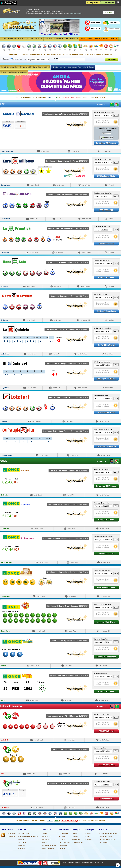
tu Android (89, 839)
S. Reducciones (77, 842)
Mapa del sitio (103, 842)
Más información (76, 13)
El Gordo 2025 (47, 836)
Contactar (22, 848)
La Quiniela (63, 845)
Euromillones (64, 833)
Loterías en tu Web (75, 67)
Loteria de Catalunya (69, 97)
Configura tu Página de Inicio (28, 836)
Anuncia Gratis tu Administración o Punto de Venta (100, 39)
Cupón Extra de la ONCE (41, 67)
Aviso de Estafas (88, 67)
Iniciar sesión (108, 3)
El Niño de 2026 (26, 67)
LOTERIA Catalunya (49, 845)
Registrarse (93, 3)
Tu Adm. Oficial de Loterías (108, 833)
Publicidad (55, 67)
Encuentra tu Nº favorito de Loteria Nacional (62, 39)
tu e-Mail (88, 833)
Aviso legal (22, 842)
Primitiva (62, 836)
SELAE (50, 97)
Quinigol (62, 848)
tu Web (88, 836)
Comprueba (106, 137)
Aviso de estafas (24, 833)
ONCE (56, 97)
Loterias (75, 833)
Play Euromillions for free (107, 839)
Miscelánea (76, 839)
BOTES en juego (48, 848)
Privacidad (22, 845)
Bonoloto (62, 839)
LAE (112, 461)
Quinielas (75, 836)
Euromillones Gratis (105, 836)
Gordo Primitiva (64, 842)
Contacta (63, 67)
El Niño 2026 (47, 839)
